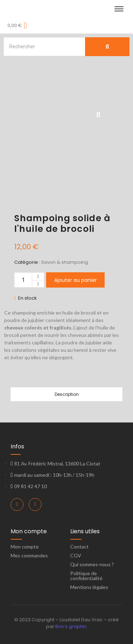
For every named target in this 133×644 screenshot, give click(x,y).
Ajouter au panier (76, 280)
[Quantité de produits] (23, 280)
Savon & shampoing (65, 262)
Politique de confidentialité (86, 576)
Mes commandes (29, 555)
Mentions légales (89, 587)
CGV (76, 555)
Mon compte (25, 547)
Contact (79, 547)
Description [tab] (67, 394)
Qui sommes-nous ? (92, 564)
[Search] (44, 47)
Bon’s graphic (71, 626)
